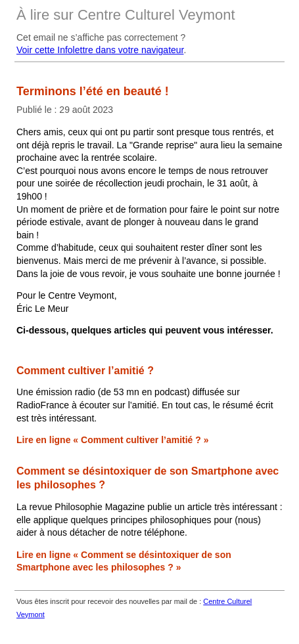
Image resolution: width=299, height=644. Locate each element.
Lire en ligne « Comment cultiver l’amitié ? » (113, 440)
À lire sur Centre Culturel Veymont (126, 15)
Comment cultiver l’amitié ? (85, 371)
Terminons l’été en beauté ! (93, 91)
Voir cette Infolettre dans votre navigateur (100, 50)
